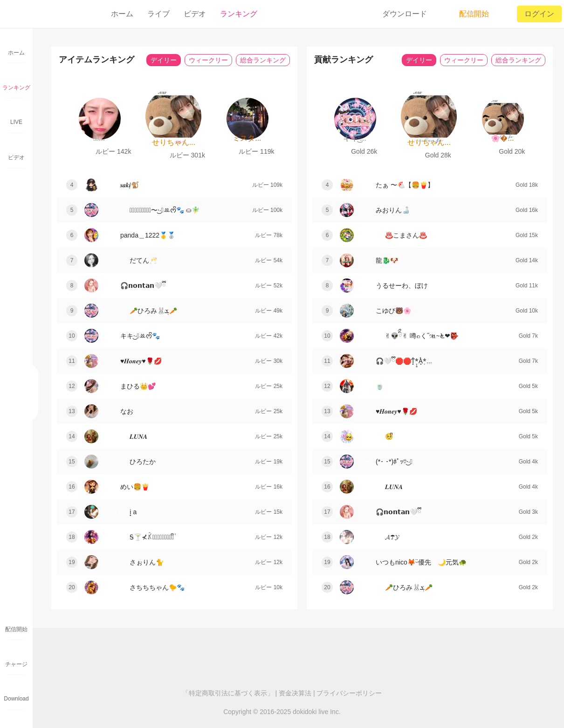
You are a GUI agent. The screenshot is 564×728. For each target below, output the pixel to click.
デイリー (164, 60)
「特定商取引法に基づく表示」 (228, 693)
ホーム (122, 14)
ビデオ (195, 14)
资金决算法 (295, 693)
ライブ (158, 14)
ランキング (239, 14)
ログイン (539, 14)
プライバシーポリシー (349, 693)
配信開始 (468, 14)
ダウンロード (405, 14)
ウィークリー (208, 60)
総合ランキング (263, 60)
